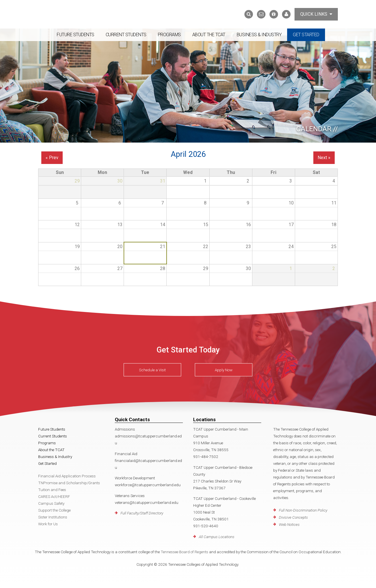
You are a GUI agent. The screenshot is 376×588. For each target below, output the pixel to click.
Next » (324, 158)
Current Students (126, 35)
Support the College (54, 510)
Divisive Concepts (293, 517)
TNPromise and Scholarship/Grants (69, 483)
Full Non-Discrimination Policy (303, 510)
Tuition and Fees (52, 490)
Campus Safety (51, 503)
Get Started (306, 35)
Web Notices (289, 524)
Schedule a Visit (152, 370)
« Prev (52, 158)
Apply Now (224, 370)
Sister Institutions (53, 517)
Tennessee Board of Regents (184, 552)
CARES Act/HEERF (54, 496)
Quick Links (316, 14)
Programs (169, 35)
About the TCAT (209, 35)
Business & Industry (259, 35)
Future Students (75, 35)
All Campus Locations (217, 537)
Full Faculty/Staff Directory (142, 513)
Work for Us (48, 524)
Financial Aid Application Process (67, 476)
